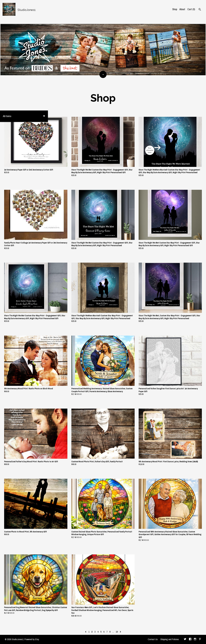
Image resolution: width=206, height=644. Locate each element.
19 (117, 632)
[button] (24, 116)
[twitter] (185, 639)
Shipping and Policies (170, 639)
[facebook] (190, 639)
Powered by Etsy (32, 639)
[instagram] (195, 639)
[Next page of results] (120, 632)
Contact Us (153, 639)
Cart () (191, 9)
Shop (175, 9)
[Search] (200, 10)
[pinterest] (200, 639)
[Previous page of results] (86, 632)
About (182, 9)
